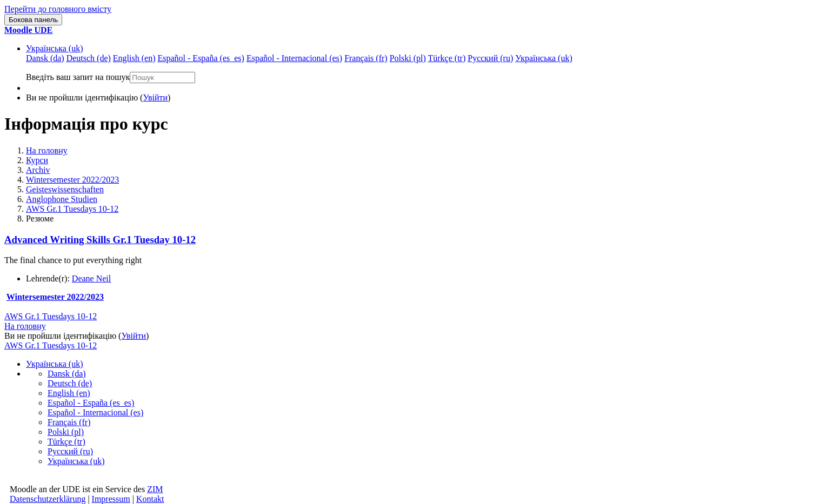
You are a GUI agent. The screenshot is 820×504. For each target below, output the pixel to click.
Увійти (155, 98)
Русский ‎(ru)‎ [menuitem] (490, 58)
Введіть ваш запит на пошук (78, 77)
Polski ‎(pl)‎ (66, 432)
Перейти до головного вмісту (58, 9)
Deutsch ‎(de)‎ (70, 383)
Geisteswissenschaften (65, 189)
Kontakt (150, 499)
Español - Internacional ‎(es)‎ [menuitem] (294, 58)
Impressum (111, 499)
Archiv (38, 170)
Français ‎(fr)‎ (69, 422)
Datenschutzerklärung (48, 499)
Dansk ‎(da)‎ (67, 374)
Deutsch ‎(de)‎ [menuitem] (89, 58)
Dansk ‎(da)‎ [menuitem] (45, 58)
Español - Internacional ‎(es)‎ (95, 412)
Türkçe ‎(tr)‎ (66, 442)
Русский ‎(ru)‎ (70, 451)
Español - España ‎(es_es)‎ (91, 403)
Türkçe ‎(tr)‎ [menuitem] (447, 58)
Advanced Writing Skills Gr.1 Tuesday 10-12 (100, 240)
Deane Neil (91, 278)
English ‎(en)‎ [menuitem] (134, 58)
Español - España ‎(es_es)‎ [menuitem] (201, 58)
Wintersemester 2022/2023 (72, 180)
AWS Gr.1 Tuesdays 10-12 (72, 209)
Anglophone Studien (62, 199)
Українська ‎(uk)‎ (55, 48)
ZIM (155, 489)
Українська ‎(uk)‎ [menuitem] (544, 58)
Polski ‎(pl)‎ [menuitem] (408, 58)
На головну (47, 150)
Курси (37, 160)
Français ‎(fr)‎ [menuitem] (366, 58)
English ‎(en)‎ (69, 393)
